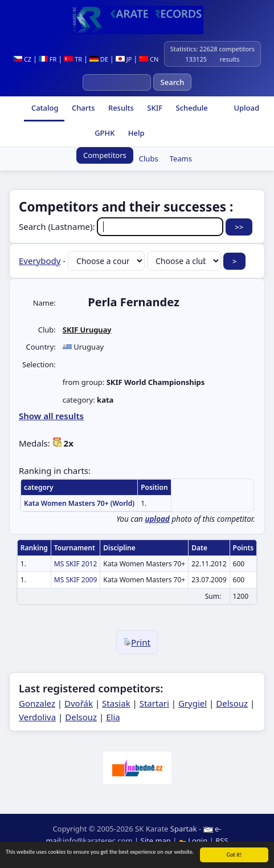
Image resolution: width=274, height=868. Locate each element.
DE (99, 59)
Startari (154, 703)
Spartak (184, 829)
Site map (156, 841)
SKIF (154, 108)
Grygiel (193, 703)
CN (149, 59)
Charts (83, 108)
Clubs (149, 159)
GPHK (104, 133)
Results (120, 108)
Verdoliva (37, 717)
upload (157, 519)
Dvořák (79, 703)
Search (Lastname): (122, 226)
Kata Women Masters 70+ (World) (79, 503)
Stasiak (116, 703)
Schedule (191, 108)
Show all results (51, 416)
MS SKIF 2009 (75, 580)
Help (135, 133)
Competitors (105, 155)
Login (194, 841)
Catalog (44, 108)
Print (137, 642)
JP (124, 59)
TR (73, 59)
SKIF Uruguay (87, 330)
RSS (222, 841)
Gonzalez (37, 703)
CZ (22, 59)
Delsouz (232, 703)
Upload (246, 108)
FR (48, 59)
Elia (113, 717)
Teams (181, 159)
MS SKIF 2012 (75, 564)
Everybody (40, 261)
